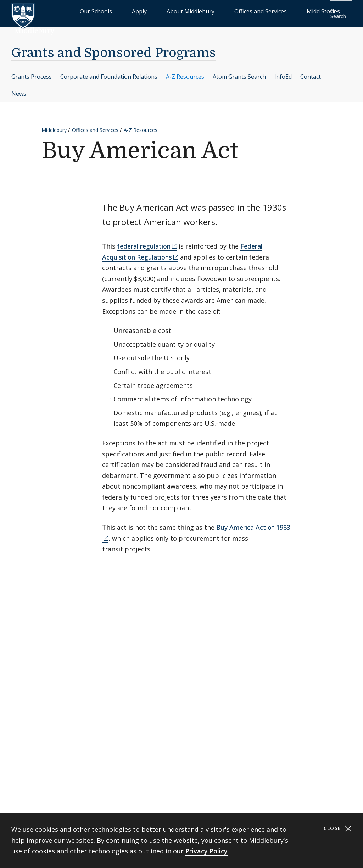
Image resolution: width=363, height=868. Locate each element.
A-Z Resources (185, 72)
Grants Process (32, 72)
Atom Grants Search (239, 72)
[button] (340, 11)
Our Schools (143, 11)
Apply (172, 11)
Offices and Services (259, 11)
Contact (311, 72)
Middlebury (54, 125)
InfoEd (283, 72)
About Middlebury (207, 11)
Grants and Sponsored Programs (114, 48)
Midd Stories (305, 11)
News (19, 89)
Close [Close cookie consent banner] (338, 828)
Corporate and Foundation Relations (109, 72)
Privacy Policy (206, 851)
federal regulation (144, 241)
